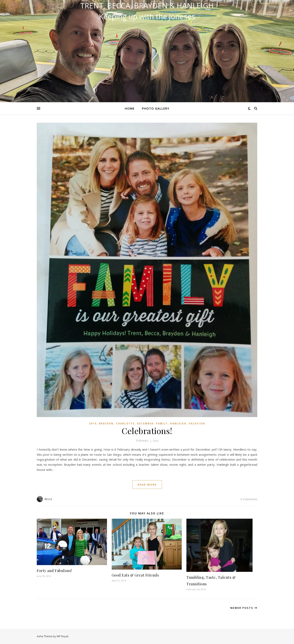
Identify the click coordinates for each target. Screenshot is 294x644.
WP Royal (62, 636)
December (145, 424)
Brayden (106, 424)
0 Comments (249, 499)
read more (147, 485)
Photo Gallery (156, 108)
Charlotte (125, 424)
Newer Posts (244, 608)
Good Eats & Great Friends (135, 575)
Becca (48, 499)
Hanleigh (178, 424)
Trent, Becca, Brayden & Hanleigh (147, 6)
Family (162, 424)
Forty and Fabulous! (54, 571)
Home (130, 108)
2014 (93, 424)
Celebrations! (147, 431)
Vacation (197, 424)
